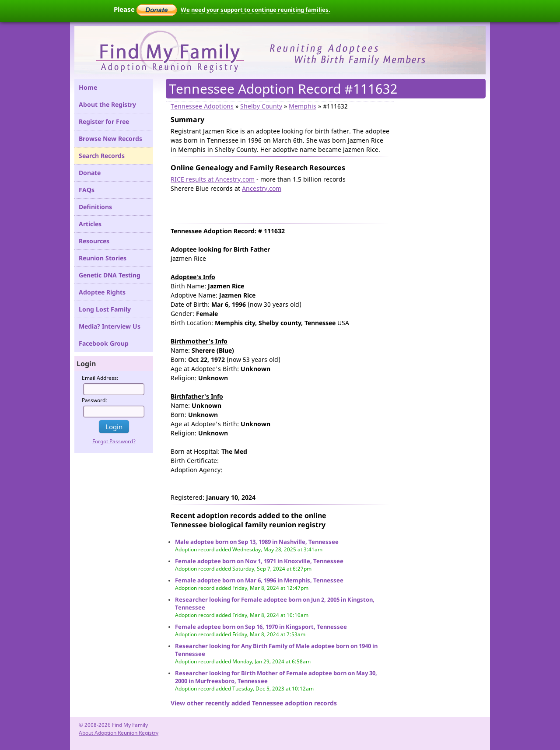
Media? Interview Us (110, 326)
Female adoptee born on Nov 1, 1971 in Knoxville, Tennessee (259, 561)
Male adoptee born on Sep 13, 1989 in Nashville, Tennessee (257, 542)
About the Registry (107, 104)
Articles (90, 224)
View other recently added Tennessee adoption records (254, 703)
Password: (94, 400)
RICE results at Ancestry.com (213, 179)
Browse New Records (110, 138)
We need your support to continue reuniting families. (255, 10)
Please (145, 9)
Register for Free (104, 121)
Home (88, 87)
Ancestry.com (262, 188)
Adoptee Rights (102, 292)
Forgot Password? (114, 441)
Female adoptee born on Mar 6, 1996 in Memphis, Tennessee (259, 580)
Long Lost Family (105, 309)
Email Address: (100, 378)
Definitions (95, 207)
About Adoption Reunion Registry (119, 733)
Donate (90, 173)
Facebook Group (104, 343)
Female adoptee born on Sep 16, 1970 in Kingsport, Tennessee (261, 627)
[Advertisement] (273, 206)
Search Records (102, 156)
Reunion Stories (103, 258)
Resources (94, 241)
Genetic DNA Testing (110, 275)
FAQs (87, 190)
